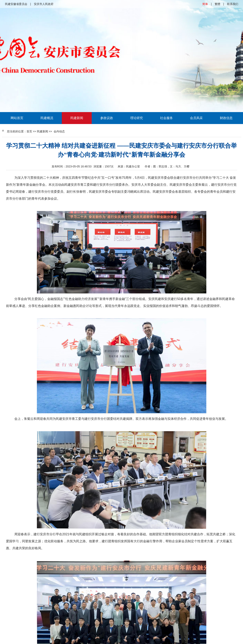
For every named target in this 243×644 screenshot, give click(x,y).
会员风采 (196, 118)
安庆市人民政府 (44, 4)
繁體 (217, 4)
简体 (205, 4)
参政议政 (107, 118)
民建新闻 (77, 118)
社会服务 (166, 118)
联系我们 (233, 4)
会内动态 (59, 131)
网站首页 (17, 118)
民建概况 (47, 118)
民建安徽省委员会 (16, 4)
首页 (29, 131)
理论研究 (137, 118)
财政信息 (226, 118)
